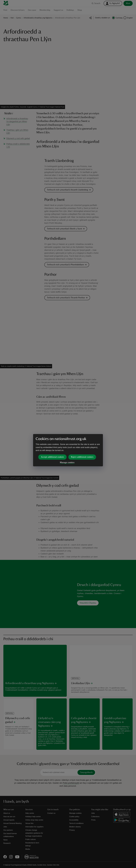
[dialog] (68, 434)
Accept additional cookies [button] (52, 441)
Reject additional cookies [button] (82, 441)
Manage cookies (67, 446)
